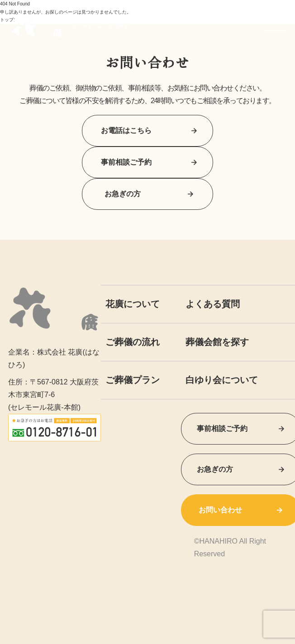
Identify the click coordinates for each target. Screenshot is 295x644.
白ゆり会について (222, 380)
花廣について (133, 304)
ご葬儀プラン (133, 380)
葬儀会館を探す (217, 342)
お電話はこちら (147, 130)
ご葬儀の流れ (133, 342)
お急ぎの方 (147, 194)
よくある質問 (213, 304)
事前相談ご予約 (147, 162)
